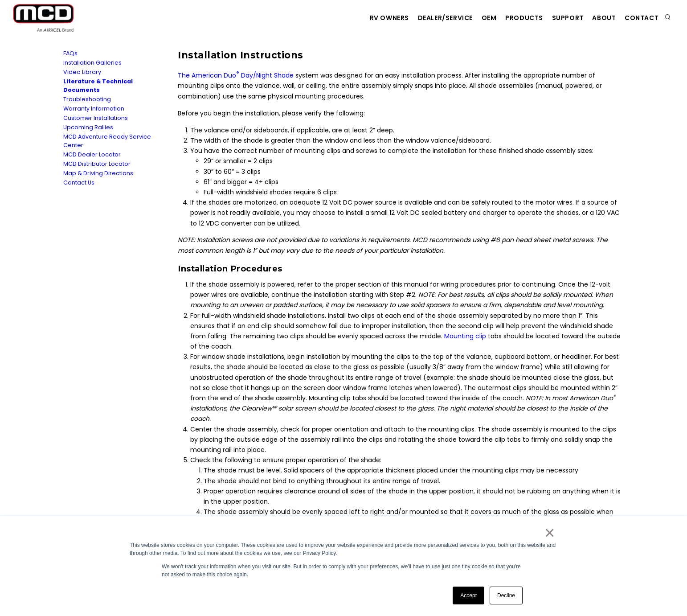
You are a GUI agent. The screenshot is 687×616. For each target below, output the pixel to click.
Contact (640, 18)
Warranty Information (94, 109)
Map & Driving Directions (98, 173)
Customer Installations (96, 118)
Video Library (82, 72)
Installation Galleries (92, 63)
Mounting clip (465, 336)
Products (509, 18)
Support (557, 18)
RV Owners (360, 18)
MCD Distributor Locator (97, 164)
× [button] (549, 533)
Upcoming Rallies (88, 127)
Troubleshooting (87, 99)
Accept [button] (468, 595)
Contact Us (79, 183)
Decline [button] (506, 595)
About (598, 18)
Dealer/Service (420, 18)
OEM (469, 18)
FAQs (70, 53)
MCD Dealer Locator (92, 154)
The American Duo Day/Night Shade (236, 75)
